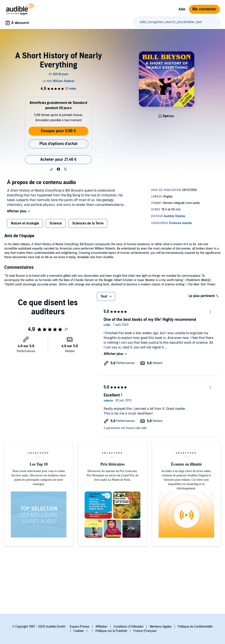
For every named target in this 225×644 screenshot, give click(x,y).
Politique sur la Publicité (111, 631)
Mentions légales (161, 627)
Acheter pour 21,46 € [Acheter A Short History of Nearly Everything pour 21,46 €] (58, 160)
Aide (182, 9)
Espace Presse (79, 627)
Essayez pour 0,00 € (58, 131)
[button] (51, 169)
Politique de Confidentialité (195, 627)
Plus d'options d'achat (58, 144)
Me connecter (204, 9)
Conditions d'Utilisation (129, 627)
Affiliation (101, 627)
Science (56, 223)
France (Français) (145, 631)
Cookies (79, 631)
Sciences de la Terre (88, 223)
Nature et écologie (25, 223)
